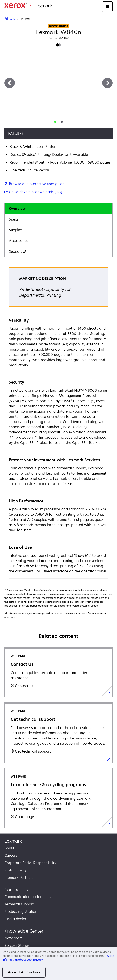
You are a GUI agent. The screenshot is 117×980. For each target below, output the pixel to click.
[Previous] (10, 83)
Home (56, 6)
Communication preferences (28, 897)
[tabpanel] (58, 423)
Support (18, 251)
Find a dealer (15, 919)
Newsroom (13, 938)
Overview (17, 209)
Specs (14, 219)
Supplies (16, 230)
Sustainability (15, 870)
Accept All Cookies (24, 972)
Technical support (19, 904)
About (9, 848)
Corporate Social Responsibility (30, 863)
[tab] (55, 122)
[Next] (107, 83)
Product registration (21, 911)
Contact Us (16, 890)
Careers (11, 855)
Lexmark (13, 841)
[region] (58, 963)
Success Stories (17, 945)
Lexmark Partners (19, 878)
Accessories (19, 241)
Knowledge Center (24, 931)
